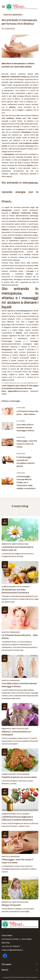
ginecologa (6, 325)
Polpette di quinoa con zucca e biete (19, 777)
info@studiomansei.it (15, 950)
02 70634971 (15, 946)
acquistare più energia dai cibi (13, 252)
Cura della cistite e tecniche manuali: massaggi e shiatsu (25, 428)
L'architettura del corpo (22, 388)
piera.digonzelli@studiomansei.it (29, 383)
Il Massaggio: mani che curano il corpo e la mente (27, 444)
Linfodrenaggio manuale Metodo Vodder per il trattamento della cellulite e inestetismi (26, 482)
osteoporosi (20, 268)
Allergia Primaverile (11, 905)
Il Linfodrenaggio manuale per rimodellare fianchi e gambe (26, 462)
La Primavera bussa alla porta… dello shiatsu (27, 413)
